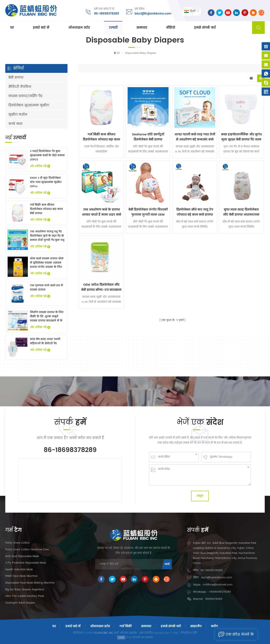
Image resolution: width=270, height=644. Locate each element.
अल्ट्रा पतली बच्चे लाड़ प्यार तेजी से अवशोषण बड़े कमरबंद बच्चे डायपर (195, 137)
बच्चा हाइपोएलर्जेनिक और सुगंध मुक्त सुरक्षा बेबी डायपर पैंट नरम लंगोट (241, 137)
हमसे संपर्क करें (205, 28)
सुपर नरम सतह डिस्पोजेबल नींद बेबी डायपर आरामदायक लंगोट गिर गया (241, 212)
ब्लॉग (214, 626)
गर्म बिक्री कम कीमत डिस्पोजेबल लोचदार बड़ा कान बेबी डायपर (101, 137)
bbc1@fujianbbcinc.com (153, 14)
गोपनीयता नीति (189, 633)
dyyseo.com (162, 633)
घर (12, 28)
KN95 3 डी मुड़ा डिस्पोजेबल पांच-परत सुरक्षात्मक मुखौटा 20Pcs (46, 182)
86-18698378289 (107, 14)
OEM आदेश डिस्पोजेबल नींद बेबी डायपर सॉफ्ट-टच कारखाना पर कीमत (101, 287)
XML (175, 633)
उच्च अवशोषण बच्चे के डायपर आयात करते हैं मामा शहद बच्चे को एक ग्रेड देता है (101, 212)
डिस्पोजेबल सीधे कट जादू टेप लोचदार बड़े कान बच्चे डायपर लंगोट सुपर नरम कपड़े (195, 212)
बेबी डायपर (16, 78)
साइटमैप (196, 626)
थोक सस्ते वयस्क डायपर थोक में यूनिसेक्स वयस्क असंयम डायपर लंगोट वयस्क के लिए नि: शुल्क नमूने (47, 263)
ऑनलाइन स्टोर (79, 28)
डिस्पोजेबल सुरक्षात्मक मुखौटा (29, 105)
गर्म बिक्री (126, 626)
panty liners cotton (18, 543)
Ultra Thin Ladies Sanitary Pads (25, 596)
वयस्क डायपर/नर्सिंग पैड (25, 96)
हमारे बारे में (41, 28)
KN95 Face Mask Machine (21, 576)
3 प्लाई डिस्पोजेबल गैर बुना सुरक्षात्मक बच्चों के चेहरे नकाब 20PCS (47, 155)
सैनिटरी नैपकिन (20, 87)
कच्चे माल (16, 124)
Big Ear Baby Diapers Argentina (25, 590)
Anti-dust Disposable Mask (22, 556)
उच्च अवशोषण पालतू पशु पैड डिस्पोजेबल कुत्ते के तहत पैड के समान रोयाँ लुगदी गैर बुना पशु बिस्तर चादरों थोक (47, 236)
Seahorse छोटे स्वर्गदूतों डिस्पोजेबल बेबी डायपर (148, 137)
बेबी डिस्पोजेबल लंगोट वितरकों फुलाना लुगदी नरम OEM (148, 212)
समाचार (142, 28)
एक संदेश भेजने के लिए (234, 635)
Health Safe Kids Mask (19, 570)
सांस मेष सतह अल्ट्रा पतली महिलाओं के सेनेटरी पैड (45, 341)
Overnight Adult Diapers (20, 603)
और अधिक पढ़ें (40, 166)
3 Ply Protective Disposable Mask (26, 563)
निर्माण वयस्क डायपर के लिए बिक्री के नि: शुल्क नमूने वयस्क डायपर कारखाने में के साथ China (47, 317)
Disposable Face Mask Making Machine (30, 583)
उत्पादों (113, 28)
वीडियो (171, 28)
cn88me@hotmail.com (218, 585)
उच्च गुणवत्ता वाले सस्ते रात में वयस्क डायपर (46, 288)
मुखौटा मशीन (18, 115)
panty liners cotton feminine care (27, 550)
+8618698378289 (220, 592)
